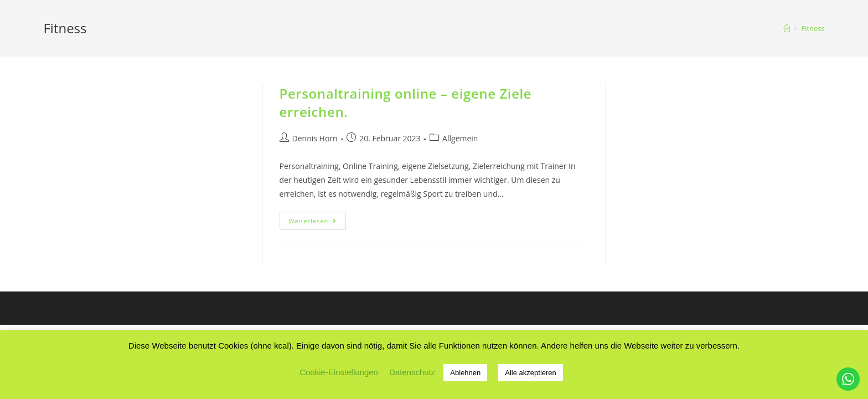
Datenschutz (412, 372)
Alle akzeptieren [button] (531, 373)
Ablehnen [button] (465, 373)
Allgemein (460, 138)
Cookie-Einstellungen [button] (339, 372)
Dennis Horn (315, 138)
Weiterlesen (318, 223)
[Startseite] (787, 28)
